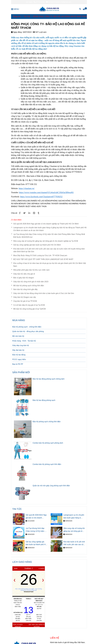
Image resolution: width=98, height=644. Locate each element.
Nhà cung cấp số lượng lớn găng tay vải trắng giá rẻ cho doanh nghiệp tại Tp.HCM (46, 241)
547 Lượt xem (40, 32)
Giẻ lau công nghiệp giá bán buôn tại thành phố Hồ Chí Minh (37, 245)
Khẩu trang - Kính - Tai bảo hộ (24, 341)
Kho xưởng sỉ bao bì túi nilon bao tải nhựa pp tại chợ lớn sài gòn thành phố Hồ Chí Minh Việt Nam (50, 265)
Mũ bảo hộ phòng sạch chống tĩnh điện (29, 286)
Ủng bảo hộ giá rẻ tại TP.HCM (25, 301)
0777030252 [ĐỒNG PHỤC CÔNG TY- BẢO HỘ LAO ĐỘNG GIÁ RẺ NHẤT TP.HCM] (39, 2)
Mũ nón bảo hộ (18, 336)
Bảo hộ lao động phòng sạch (44, 400)
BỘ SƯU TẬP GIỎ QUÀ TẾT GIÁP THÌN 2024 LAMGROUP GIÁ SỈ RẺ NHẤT (43, 259)
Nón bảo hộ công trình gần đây (25, 289)
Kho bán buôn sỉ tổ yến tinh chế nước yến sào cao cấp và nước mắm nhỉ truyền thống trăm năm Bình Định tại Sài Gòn (49, 250)
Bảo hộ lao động (19, 355)
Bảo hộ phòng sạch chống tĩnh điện (47, 422)
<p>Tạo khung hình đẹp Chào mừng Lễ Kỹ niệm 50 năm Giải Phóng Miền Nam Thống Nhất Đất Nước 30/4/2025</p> (49, 236)
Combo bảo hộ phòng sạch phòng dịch (48, 443)
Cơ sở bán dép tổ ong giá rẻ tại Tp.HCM (29, 305)
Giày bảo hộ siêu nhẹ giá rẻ (24, 274)
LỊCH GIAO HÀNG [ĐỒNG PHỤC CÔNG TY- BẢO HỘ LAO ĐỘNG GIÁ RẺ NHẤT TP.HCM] (22, 562)
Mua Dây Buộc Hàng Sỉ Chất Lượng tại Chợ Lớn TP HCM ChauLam (40, 255)
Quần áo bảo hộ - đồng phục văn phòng (28, 331)
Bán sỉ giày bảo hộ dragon (24, 278)
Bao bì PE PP (18, 364)
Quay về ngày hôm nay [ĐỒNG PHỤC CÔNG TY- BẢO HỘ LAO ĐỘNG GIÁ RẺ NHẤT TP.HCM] (18, 626)
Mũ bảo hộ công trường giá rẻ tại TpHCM (29, 309)
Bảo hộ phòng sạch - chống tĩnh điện (27, 327)
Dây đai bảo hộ (18, 350)
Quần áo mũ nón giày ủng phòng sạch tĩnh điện (51, 486)
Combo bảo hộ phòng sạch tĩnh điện (47, 464)
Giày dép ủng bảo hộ (21, 345)
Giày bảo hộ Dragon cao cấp (25, 297)
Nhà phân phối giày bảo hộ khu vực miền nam (31, 270)
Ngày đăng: (17, 32)
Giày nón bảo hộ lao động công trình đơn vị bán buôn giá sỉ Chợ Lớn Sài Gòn (44, 293)
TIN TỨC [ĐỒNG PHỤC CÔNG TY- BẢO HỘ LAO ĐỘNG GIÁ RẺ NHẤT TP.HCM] (27, 16)
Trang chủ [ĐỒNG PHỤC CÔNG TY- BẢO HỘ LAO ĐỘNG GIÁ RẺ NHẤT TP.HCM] (17, 16)
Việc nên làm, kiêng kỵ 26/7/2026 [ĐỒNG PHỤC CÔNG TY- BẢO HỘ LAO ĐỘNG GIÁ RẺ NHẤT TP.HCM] (37, 626)
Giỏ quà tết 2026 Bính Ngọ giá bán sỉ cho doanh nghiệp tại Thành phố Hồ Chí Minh (46, 224)
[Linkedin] (29, 213)
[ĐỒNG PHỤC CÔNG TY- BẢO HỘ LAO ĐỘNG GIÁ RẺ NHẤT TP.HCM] (49, 9)
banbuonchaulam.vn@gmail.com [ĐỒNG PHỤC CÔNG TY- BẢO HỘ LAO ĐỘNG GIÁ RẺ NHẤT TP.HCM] (59, 2)
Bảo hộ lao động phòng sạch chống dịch (49, 379)
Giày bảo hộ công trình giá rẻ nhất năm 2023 (31, 282)
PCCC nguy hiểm (19, 359)
